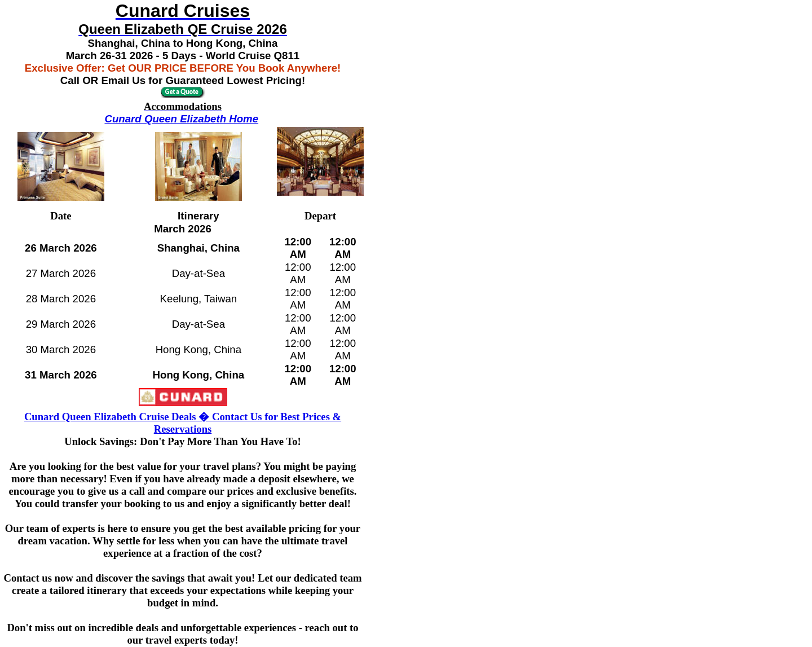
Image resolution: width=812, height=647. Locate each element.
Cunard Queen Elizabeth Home (181, 119)
